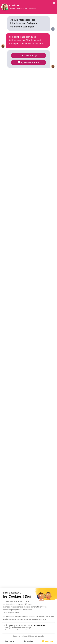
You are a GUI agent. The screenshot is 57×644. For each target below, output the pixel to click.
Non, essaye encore (29, 62)
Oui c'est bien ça (29, 56)
